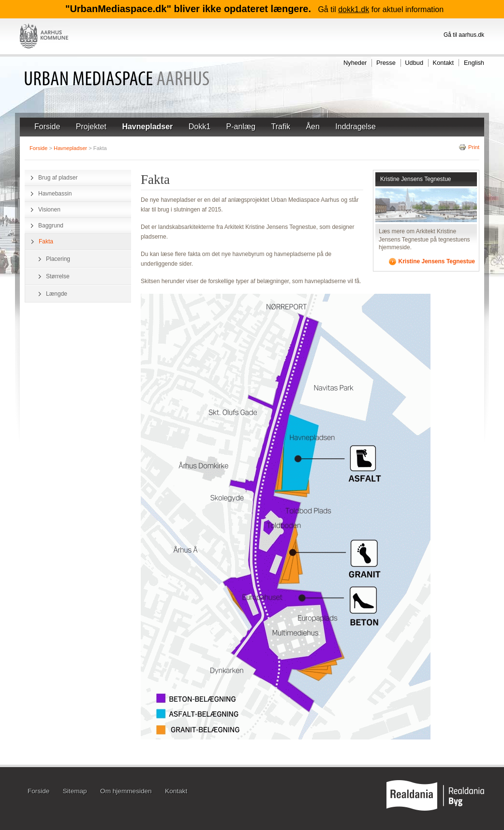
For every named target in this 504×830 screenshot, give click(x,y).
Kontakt (443, 63)
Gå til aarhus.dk (464, 35)
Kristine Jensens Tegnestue (416, 179)
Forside (47, 127)
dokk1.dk (354, 9)
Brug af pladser (58, 178)
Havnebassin (55, 194)
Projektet (91, 127)
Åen (312, 127)
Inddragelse (356, 127)
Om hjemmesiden (126, 792)
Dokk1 (200, 127)
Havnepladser (147, 127)
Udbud (414, 63)
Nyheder (355, 63)
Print (469, 147)
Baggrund (51, 226)
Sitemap (75, 792)
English (474, 63)
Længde (57, 294)
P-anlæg (241, 127)
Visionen (49, 210)
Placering (58, 259)
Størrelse (58, 276)
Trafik (281, 127)
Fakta (46, 241)
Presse (386, 63)
